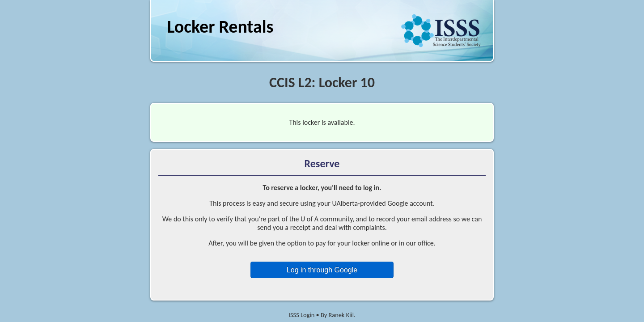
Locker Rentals (220, 27)
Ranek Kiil (341, 315)
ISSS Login (301, 315)
